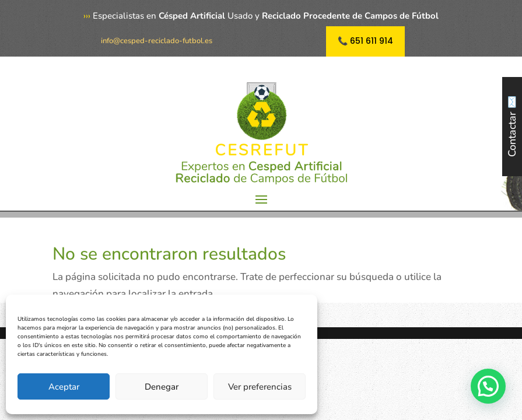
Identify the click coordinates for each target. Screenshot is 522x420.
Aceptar (64, 387)
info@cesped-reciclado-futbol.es (157, 41)
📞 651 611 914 (365, 41)
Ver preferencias (260, 387)
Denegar (162, 387)
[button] (488, 386)
